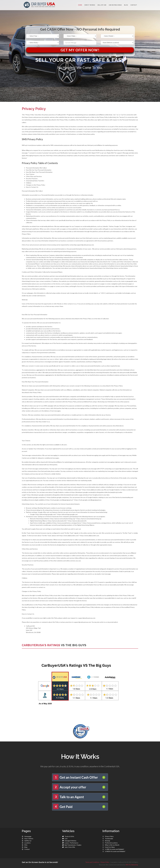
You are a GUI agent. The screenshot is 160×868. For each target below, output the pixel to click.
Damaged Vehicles (70, 841)
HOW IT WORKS (90, 5)
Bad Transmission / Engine (73, 845)
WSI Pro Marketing (132, 865)
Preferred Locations (111, 843)
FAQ (26, 845)
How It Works (29, 839)
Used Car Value (110, 847)
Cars (66, 839)
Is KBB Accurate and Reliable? (114, 849)
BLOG (126, 5)
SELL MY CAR (102, 5)
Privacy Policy (109, 836)
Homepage (28, 836)
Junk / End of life (70, 847)
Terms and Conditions (92, 862)
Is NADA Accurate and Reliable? (115, 851)
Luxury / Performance (71, 843)
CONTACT (134, 5)
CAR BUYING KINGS (115, 5)
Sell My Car (28, 841)
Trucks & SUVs (69, 836)
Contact (27, 849)
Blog (26, 847)
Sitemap (107, 841)
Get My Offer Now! (80, 50)
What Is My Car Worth (112, 845)
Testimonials (109, 839)
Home (80, 5)
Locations (27, 843)
